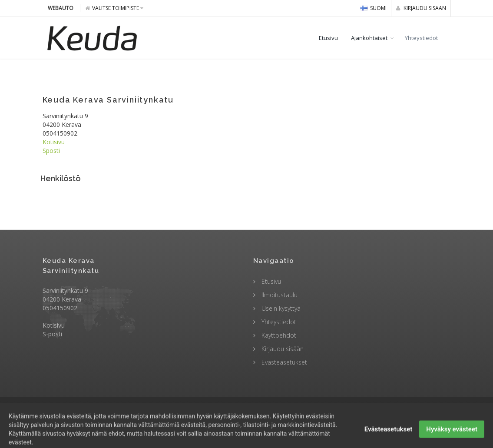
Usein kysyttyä (280, 308)
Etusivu (328, 38)
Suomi (374, 8)
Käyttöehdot (278, 335)
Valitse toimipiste (114, 8)
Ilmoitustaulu (279, 295)
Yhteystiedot (421, 38)
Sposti (51, 151)
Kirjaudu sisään (421, 8)
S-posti (52, 334)
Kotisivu (54, 142)
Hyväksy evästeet (452, 437)
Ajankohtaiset (369, 38)
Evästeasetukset (283, 362)
